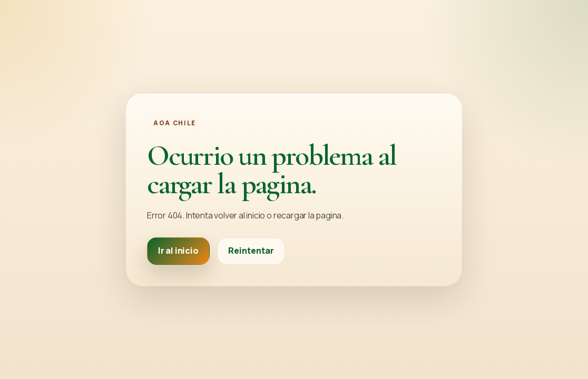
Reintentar (251, 251)
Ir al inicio (178, 251)
